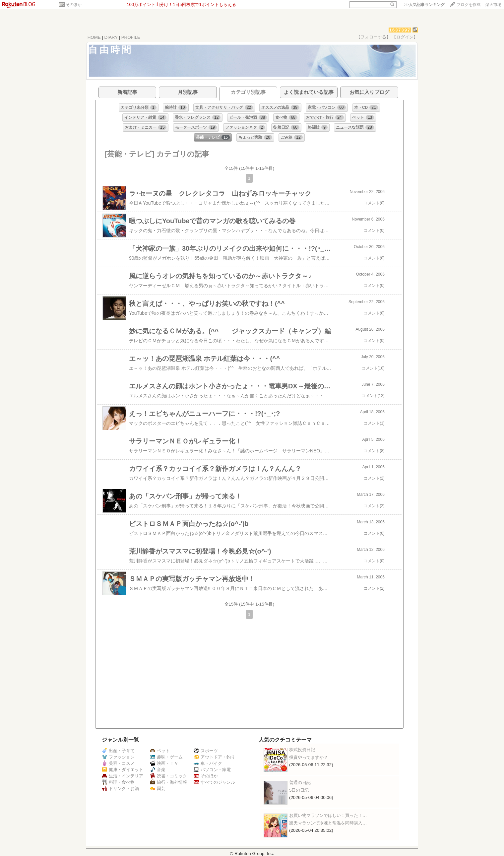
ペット (160, 751)
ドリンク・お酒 (120, 789)
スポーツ (206, 751)
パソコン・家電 (212, 770)
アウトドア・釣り (214, 757)
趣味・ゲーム (166, 757)
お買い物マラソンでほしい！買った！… (328, 815)
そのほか (74, 5)
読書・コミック (168, 776)
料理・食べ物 (118, 782)
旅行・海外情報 (168, 782)
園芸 (158, 789)
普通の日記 (300, 783)
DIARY (111, 37)
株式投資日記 (302, 750)
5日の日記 (299, 790)
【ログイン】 (405, 37)
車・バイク (208, 763)
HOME (94, 37)
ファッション (118, 757)
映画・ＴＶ (164, 763)
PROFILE (131, 37)
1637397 (400, 30)
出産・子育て (118, 751)
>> (424, 5)
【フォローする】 (373, 37)
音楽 (158, 770)
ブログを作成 (469, 5)
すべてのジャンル (214, 782)
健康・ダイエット (123, 770)
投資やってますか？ (309, 757)
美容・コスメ (118, 763)
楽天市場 (493, 5)
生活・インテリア (123, 776)
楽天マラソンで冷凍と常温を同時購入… (328, 823)
